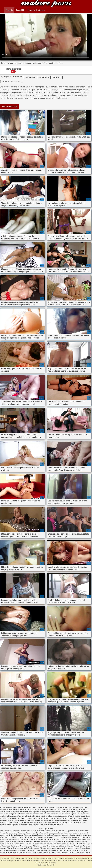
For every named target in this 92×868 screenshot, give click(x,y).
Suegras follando (83, 833)
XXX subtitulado (66, 853)
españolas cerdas (83, 807)
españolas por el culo (30, 814)
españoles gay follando (22, 816)
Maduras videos (5, 837)
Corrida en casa (30, 77)
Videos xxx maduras (31, 835)
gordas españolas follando (70, 816)
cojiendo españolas (37, 807)
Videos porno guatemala (41, 846)
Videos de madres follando (77, 848)
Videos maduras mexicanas (45, 837)
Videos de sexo (71, 850)
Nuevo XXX (20, 10)
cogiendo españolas (24, 807)
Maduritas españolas (17, 837)
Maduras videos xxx (67, 846)
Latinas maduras (66, 840)
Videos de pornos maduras (72, 842)
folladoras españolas (54, 816)
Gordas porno (86, 840)
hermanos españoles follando (45, 818)
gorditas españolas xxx (28, 818)
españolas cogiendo (6, 810)
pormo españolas (30, 825)
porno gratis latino (41, 825)
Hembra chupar (44, 77)
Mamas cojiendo (85, 853)
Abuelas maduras (55, 846)
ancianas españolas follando (9, 807)
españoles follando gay (7, 816)
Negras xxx (20, 835)
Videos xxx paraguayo (53, 853)
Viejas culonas (77, 840)
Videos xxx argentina (26, 853)
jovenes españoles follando (23, 820)
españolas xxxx (76, 814)
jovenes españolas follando (80, 818)
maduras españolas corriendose (10, 823)
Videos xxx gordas (84, 837)
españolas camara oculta (69, 807)
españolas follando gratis (41, 812)
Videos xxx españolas (75, 835)
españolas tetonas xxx (54, 814)
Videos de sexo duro (39, 853)
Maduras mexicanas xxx (22, 850)
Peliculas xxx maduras (53, 831)
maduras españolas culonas (30, 823)
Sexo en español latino (62, 837)
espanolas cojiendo (31, 810)
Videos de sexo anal (36, 850)
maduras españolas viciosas (66, 823)
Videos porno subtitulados (55, 833)
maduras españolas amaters (11, 82)
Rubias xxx (13, 835)
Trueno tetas (57, 77)
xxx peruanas (87, 835)
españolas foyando (70, 812)
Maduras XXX (73, 837)
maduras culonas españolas (41, 820)
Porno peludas (34, 840)
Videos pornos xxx (30, 837)
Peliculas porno (44, 840)
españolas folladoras (62, 810)
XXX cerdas (42, 831)
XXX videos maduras (12, 853)
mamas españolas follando (15, 825)
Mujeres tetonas (48, 850)
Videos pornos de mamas (8, 842)
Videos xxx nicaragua (71, 833)
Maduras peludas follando (78, 844)
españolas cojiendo (19, 810)
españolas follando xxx (57, 812)
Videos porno (4, 835)
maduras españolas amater (59, 820)
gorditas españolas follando (11, 818)
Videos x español (31, 833)
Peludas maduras (34, 848)
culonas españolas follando (52, 807)
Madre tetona (78, 846)
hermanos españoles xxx (63, 818)
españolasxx (85, 814)
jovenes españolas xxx (7, 820)
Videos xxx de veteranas (24, 842)
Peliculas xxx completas (61, 835)
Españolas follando (46, 4)
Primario (9, 10)
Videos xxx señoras (63, 844)
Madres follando (21, 831)
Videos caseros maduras (60, 848)
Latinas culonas (58, 842)
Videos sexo (22, 833)
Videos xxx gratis (55, 840)
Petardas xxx (76, 853)
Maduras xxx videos (26, 846)
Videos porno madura (7, 840)
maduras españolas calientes (78, 820)
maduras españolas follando (48, 823)
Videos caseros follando (7, 831)
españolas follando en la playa (23, 812)
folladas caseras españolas (39, 816)
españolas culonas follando (46, 810)
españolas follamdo (75, 810)
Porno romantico (83, 831)
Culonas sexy (65, 831)
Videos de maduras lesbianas (30, 844)
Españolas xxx (42, 833)
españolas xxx (66, 814)
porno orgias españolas (55, 825)
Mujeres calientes (8, 850)
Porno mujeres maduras (45, 835)
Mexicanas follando (6, 848)
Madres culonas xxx (13, 844)
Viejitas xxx (86, 846)
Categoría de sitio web (36, 10)
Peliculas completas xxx (22, 840)
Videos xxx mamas (32, 831)
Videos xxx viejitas (46, 848)
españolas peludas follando (14, 814)
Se (27, 848)
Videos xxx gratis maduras (11, 846)
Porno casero (74, 831)
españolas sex (42, 814)
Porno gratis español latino (9, 833)
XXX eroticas (37, 842)
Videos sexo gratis (47, 842)
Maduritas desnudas (19, 848)
